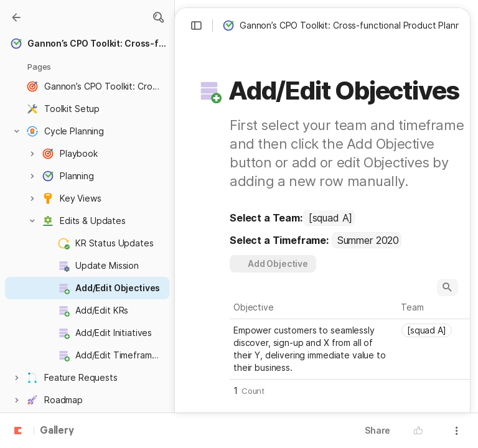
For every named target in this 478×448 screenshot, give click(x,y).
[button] (158, 17)
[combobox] (329, 218)
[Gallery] (16, 17)
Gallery (57, 431)
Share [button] (377, 430)
